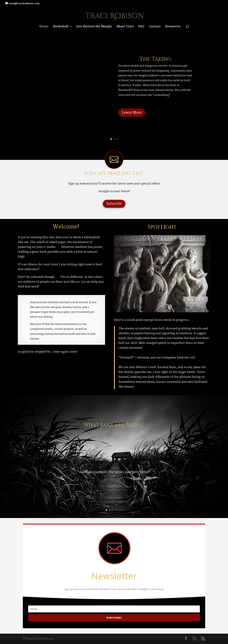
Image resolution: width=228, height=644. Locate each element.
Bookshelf (61, 27)
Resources (173, 27)
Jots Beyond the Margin (94, 27)
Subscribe (114, 204)
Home (44, 27)
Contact (155, 27)
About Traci (125, 27)
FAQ (141, 27)
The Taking (155, 59)
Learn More (132, 113)
